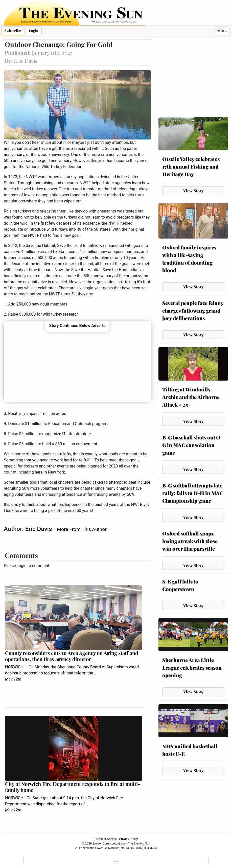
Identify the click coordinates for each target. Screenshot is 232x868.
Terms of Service (106, 839)
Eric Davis (39, 529)
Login (34, 31)
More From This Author (82, 529)
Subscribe (13, 31)
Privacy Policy (129, 839)
